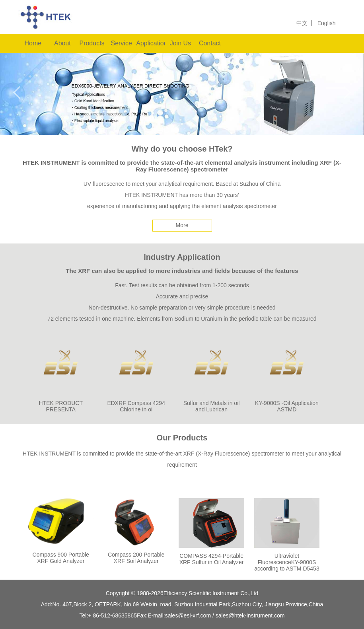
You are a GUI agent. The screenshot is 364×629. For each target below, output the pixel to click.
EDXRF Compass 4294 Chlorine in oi (136, 406)
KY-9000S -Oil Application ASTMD (287, 406)
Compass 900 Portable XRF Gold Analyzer (61, 558)
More (182, 225)
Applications (151, 43)
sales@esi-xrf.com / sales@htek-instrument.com (225, 615)
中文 (302, 23)
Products (92, 43)
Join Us (180, 43)
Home (33, 43)
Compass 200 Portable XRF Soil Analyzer (136, 558)
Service (121, 43)
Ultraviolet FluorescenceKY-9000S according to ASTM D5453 (287, 562)
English (327, 23)
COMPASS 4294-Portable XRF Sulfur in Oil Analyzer (212, 559)
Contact (210, 43)
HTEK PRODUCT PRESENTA (61, 406)
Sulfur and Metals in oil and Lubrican (212, 406)
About (62, 43)
